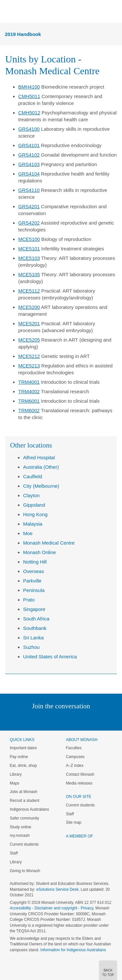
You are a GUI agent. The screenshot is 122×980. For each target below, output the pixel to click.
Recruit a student (25, 801)
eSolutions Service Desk (57, 889)
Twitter (42, 719)
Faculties (74, 748)
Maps (14, 783)
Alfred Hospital (39, 457)
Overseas (34, 571)
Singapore (34, 609)
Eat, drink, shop (23, 766)
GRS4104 (29, 174)
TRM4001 (29, 382)
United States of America (50, 657)
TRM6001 (29, 401)
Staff (14, 853)
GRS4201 (29, 206)
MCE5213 (29, 366)
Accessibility (20, 908)
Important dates (23, 748)
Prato (29, 600)
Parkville (32, 581)
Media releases (79, 783)
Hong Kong (35, 514)
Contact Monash (80, 774)
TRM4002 (29, 391)
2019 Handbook (23, 34)
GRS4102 (29, 155)
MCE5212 (29, 356)
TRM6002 (29, 410)
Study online (20, 827)
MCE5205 (29, 340)
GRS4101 (29, 145)
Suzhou (31, 647)
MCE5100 (29, 239)
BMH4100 (29, 87)
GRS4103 (29, 164)
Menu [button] (8, 12)
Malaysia (33, 524)
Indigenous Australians (29, 809)
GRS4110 (29, 190)
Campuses (75, 757)
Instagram (15, 719)
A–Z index (75, 766)
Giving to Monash (25, 871)
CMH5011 (29, 96)
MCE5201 (29, 323)
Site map (74, 822)
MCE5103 (29, 258)
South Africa (36, 619)
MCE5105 (29, 274)
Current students (24, 844)
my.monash (20, 836)
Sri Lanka (33, 638)
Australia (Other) (41, 467)
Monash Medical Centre (49, 543)
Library (16, 774)
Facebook (54, 719)
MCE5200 (29, 307)
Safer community (24, 818)
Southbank (35, 628)
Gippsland (34, 505)
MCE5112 (29, 291)
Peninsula (34, 590)
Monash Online (40, 552)
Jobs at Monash (24, 792)
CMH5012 (29, 113)
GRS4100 (29, 129)
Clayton (31, 495)
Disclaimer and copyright (56, 908)
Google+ (66, 719)
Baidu (106, 719)
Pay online (19, 757)
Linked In (28, 719)
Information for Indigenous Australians (73, 950)
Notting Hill (35, 562)
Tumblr (79, 719)
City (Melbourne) (41, 486)
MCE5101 (29, 249)
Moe (28, 533)
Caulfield (33, 476)
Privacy (87, 908)
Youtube (92, 719)
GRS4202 (29, 223)
